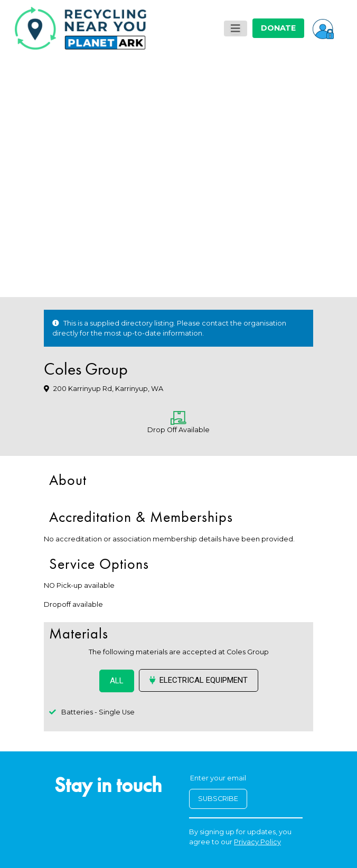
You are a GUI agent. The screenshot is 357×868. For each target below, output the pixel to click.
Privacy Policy (257, 842)
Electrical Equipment (199, 680)
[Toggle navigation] (236, 28)
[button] (323, 28)
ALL (117, 681)
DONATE (278, 28)
